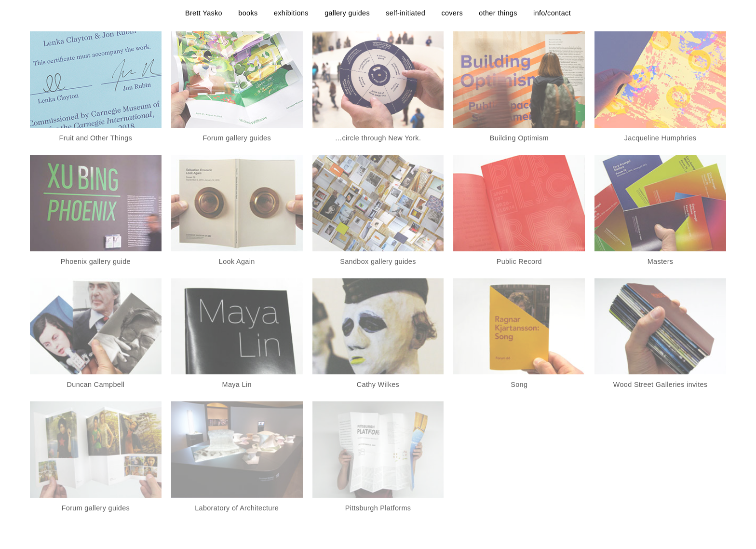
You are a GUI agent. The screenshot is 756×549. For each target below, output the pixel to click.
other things (498, 13)
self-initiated (405, 13)
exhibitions (291, 13)
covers (452, 13)
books (248, 13)
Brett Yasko (204, 13)
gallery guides (347, 13)
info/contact (552, 13)
